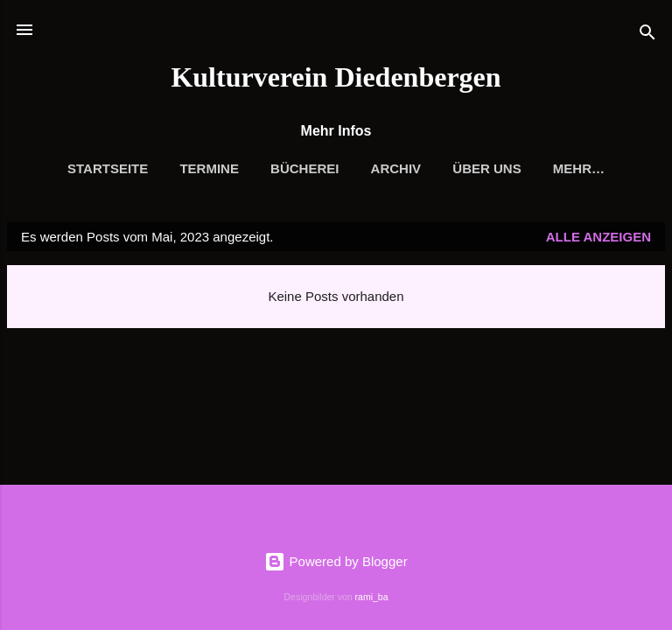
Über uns (486, 168)
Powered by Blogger (336, 561)
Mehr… (579, 168)
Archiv (396, 168)
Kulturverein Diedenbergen (336, 77)
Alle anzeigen (598, 237)
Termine (209, 168)
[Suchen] (647, 35)
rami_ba (372, 597)
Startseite (108, 168)
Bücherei (304, 168)
